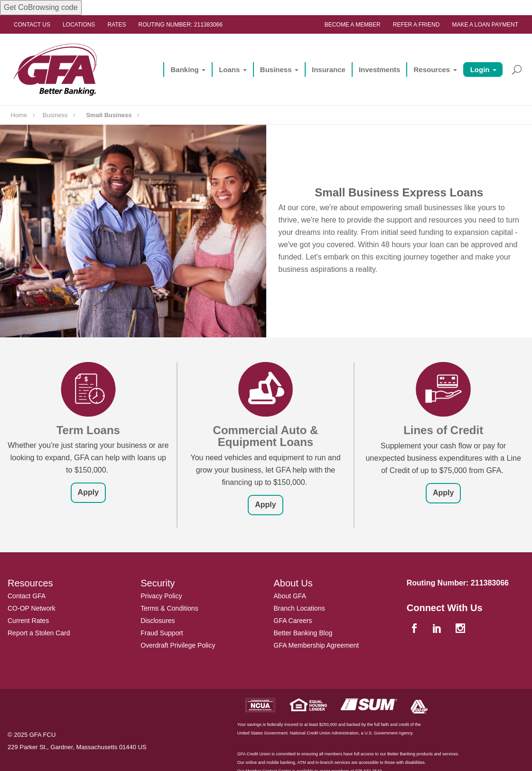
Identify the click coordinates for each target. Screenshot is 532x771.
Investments (380, 70)
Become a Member (353, 25)
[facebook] (416, 629)
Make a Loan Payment (485, 25)
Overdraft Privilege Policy (178, 645)
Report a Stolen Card (39, 633)
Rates (117, 25)
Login (480, 70)
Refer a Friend (416, 25)
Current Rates (28, 621)
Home (19, 115)
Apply (88, 492)
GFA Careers (293, 621)
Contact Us (32, 25)
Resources (432, 70)
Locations (79, 25)
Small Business (109, 115)
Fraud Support (162, 633)
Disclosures (158, 621)
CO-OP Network (32, 608)
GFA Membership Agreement (317, 645)
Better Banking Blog (303, 633)
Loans (229, 70)
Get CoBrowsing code (41, 7)
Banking (184, 70)
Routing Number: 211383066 (181, 25)
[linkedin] (439, 629)
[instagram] (461, 629)
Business (276, 70)
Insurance (329, 70)
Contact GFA (27, 596)
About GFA (290, 596)
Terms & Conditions (169, 608)
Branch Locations (299, 608)
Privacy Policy (161, 596)
